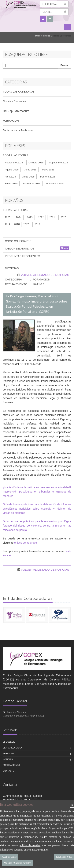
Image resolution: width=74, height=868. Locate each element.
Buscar (65, 65)
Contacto (9, 771)
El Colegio (9, 742)
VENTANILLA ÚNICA (13, 748)
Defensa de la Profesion (18, 130)
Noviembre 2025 (14, 163)
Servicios (9, 753)
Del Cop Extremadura (16, 111)
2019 (7, 224)
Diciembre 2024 (32, 183)
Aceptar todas (9, 857)
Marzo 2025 (28, 177)
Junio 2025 (30, 170)
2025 (7, 217)
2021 (52, 217)
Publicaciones (11, 765)
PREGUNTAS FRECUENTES (22, 256)
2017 (26, 224)
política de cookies (30, 845)
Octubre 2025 (36, 163)
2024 (19, 217)
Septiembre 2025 (59, 163)
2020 (63, 217)
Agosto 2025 (12, 170)
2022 (41, 217)
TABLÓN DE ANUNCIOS (20, 249)
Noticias (47, 36)
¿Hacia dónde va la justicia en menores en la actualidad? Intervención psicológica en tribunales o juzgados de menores (37, 492)
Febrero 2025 (48, 177)
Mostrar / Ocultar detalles (17, 863)
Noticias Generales (14, 101)
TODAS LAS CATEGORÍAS (19, 91)
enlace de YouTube (26, 543)
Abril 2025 (10, 177)
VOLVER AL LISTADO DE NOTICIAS (45, 275)
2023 (30, 217)
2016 (37, 224)
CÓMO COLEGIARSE (18, 241)
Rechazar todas (64, 857)
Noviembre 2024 (55, 183)
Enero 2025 (11, 183)
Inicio (37, 36)
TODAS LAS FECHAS (15, 155)
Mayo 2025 (48, 170)
